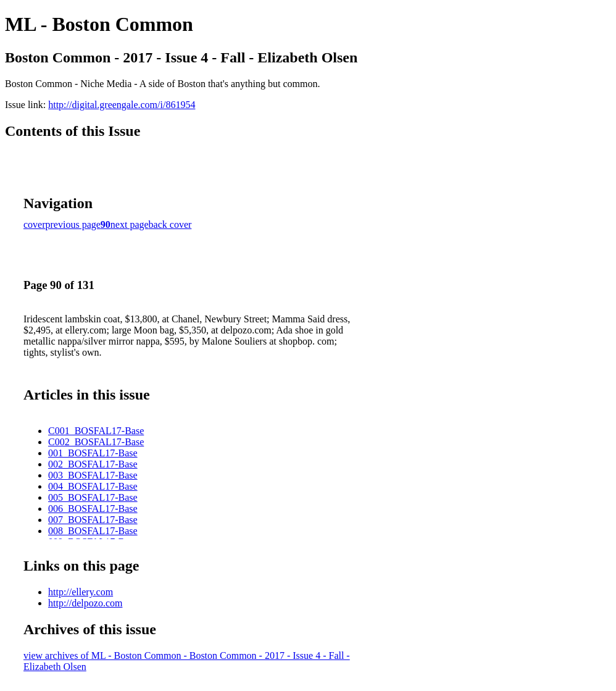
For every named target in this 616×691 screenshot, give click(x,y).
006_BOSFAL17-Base (93, 509)
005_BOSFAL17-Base (93, 497)
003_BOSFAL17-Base (93, 475)
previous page (73, 224)
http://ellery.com (81, 592)
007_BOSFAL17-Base (93, 520)
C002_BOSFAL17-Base (96, 442)
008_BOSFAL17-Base (93, 531)
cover (35, 224)
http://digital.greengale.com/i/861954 (122, 105)
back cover (170, 224)
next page (130, 224)
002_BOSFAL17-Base (93, 464)
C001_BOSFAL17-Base (96, 431)
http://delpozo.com (85, 603)
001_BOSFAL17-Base (93, 453)
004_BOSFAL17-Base (93, 486)
